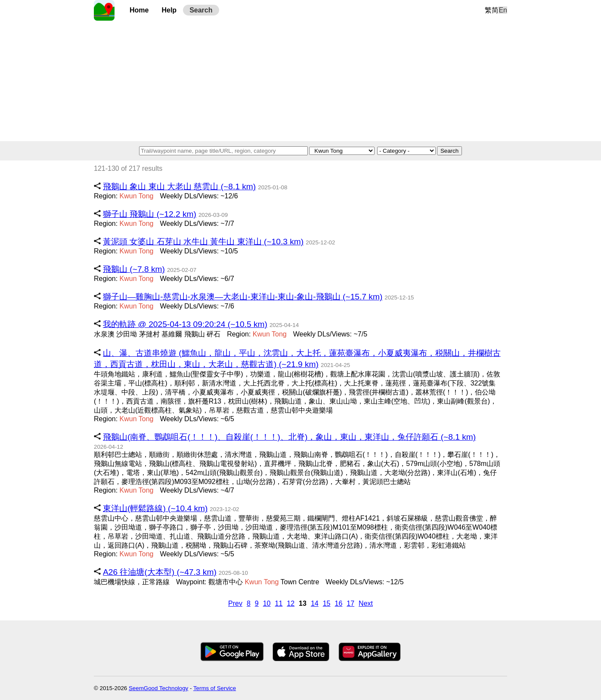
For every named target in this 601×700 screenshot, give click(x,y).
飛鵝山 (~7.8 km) (134, 269)
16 (339, 603)
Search (201, 10)
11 (279, 603)
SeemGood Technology (158, 688)
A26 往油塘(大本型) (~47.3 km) (160, 572)
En (503, 10)
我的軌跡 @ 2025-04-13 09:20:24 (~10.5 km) (185, 324)
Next (366, 603)
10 (267, 603)
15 (327, 603)
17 (350, 603)
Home (139, 10)
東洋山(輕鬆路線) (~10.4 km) (155, 508)
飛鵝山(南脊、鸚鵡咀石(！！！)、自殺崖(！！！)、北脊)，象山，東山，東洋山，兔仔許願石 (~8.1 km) (289, 437)
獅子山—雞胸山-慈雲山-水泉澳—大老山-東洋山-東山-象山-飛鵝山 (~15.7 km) (243, 297)
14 (315, 603)
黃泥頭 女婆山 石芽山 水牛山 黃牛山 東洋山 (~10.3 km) (203, 242)
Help (169, 10)
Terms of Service (215, 688)
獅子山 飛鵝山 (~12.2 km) (150, 214)
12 (291, 603)
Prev (235, 603)
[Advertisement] (300, 81)
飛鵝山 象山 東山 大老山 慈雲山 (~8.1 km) (179, 187)
